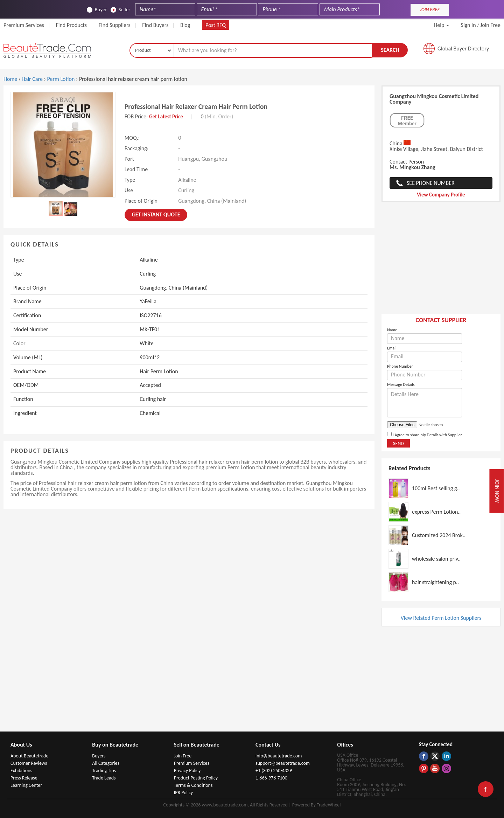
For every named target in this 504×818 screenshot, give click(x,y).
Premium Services (24, 25)
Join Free (490, 25)
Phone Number (400, 366)
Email (392, 348)
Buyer (97, 10)
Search (390, 50)
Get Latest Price (166, 117)
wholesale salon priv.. (436, 559)
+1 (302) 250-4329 (274, 771)
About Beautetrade (29, 756)
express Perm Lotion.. (436, 512)
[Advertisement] (441, 262)
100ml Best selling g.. (436, 488)
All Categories (106, 763)
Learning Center (26, 785)
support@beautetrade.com (283, 763)
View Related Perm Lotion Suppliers (441, 618)
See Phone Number (431, 183)
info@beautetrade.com (279, 756)
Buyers (99, 756)
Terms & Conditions (193, 785)
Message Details (401, 384)
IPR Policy (184, 793)
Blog (185, 25)
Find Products (71, 25)
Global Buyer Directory (463, 48)
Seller (120, 10)
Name (392, 330)
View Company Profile (441, 195)
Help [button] (441, 25)
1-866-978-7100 (271, 778)
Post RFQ (216, 25)
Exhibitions (21, 771)
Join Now (497, 491)
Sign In (468, 25)
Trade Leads (104, 778)
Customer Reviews (29, 763)
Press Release (24, 778)
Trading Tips (104, 771)
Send (398, 443)
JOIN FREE (430, 10)
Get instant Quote (156, 214)
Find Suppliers (115, 25)
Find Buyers (155, 25)
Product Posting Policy (196, 778)
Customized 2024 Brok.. (439, 535)
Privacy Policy (187, 771)
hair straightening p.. (435, 582)
